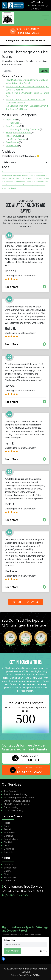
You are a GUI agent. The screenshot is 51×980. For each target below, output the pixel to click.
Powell (7, 829)
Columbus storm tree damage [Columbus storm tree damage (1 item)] (13, 172)
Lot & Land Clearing (14, 810)
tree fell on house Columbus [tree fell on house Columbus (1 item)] (12, 185)
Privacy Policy (18, 975)
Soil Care (15, 123)
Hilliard (7, 823)
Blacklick (8, 842)
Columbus (9, 849)
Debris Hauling (11, 807)
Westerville (9, 832)
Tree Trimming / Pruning (15, 794)
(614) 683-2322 (17, 895)
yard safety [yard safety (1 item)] (12, 188)
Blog (6, 874)
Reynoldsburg (11, 839)
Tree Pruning (12, 142)
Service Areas (11, 868)
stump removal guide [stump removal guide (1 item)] (40, 182)
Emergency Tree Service (18, 133)
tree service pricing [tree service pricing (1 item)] (30, 185)
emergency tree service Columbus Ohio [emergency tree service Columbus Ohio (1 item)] (28, 175)
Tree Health (12, 145)
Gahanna (8, 836)
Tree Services (13, 126)
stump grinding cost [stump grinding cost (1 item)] (24, 182)
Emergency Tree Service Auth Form (26, 40)
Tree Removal (13, 136)
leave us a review (12, 223)
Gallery (7, 871)
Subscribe (26, 943)
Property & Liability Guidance (25, 129)
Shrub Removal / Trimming (17, 804)
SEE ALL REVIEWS (26, 602)
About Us (8, 864)
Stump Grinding (18, 139)
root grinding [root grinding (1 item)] (10, 182)
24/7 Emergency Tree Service (19, 798)
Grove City (9, 852)
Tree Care (11, 120)
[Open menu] (46, 18)
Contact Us (10, 881)
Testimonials (10, 877)
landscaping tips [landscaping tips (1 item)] (29, 178)
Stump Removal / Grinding (17, 801)
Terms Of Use (33, 975)
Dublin (7, 826)
